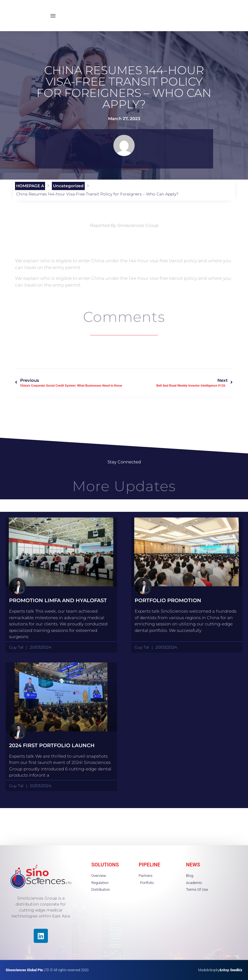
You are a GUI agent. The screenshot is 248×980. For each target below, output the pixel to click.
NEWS (193, 865)
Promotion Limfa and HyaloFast (58, 600)
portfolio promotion (168, 600)
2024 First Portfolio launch (52, 745)
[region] (74, 939)
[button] (53, 16)
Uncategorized (68, 186)
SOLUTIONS (105, 865)
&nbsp (231, 970)
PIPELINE (149, 865)
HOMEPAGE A (30, 186)
